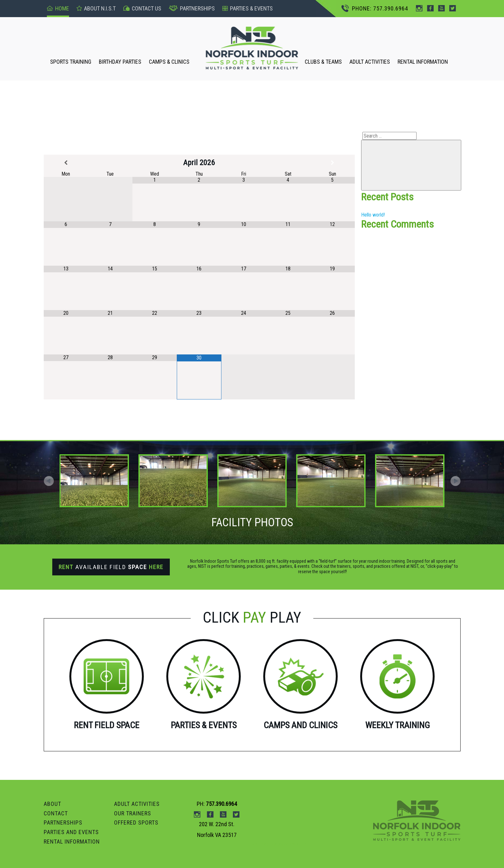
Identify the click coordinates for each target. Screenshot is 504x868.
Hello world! (373, 215)
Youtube (441, 8)
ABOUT (52, 804)
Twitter (453, 8)
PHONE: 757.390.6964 (375, 8)
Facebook (430, 8)
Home (58, 8)
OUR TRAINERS (133, 813)
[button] (456, 481)
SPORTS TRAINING (71, 62)
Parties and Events (71, 832)
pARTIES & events (248, 8)
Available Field (111, 567)
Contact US (142, 8)
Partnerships (192, 8)
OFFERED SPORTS (136, 823)
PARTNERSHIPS (63, 823)
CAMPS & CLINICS (169, 62)
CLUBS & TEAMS (323, 62)
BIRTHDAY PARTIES (120, 62)
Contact (56, 813)
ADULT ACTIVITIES (370, 62)
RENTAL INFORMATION (423, 62)
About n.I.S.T (96, 8)
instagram (419, 8)
